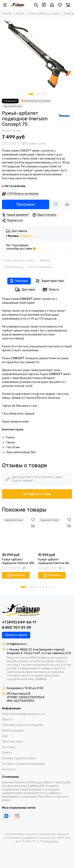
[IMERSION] (64, 116)
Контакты (9, 769)
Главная (7, 13)
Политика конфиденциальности (23, 714)
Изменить (26, 236)
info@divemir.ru (17, 644)
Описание (19, 281)
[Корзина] (68, 5)
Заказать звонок (16, 635)
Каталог (20, 13)
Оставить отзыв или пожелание (23, 764)
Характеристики (50, 281)
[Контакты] (44, 5)
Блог (5, 736)
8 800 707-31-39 (17, 628)
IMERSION (45, 260)
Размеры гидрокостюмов (19, 758)
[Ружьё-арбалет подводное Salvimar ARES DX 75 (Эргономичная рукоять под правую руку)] (19, 534)
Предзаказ (26, 204)
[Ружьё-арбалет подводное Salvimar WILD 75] (55, 534)
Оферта (7, 719)
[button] (31, 94)
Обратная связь (12, 742)
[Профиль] (52, 5)
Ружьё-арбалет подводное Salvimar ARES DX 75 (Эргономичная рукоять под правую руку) (19, 561)
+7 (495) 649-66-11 (19, 622)
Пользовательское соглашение (23, 725)
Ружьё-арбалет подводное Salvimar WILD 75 (55, 561)
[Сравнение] (67, 204)
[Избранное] (60, 5)
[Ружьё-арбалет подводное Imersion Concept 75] (37, 54)
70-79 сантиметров (40, 267)
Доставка (25, 290)
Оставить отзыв (37, 494)
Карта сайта (51, 841)
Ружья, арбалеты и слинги (44, 13)
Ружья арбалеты (14, 267)
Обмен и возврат (13, 731)
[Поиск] (36, 5)
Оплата (51, 290)
